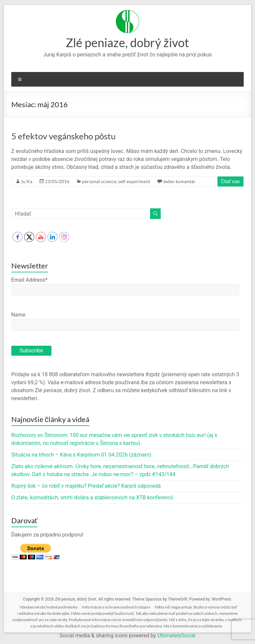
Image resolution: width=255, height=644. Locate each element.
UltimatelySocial (176, 636)
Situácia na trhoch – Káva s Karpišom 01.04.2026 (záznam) (81, 455)
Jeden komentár (179, 181)
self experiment (134, 181)
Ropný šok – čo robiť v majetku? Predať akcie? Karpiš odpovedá (86, 486)
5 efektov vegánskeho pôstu (63, 136)
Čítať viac (230, 181)
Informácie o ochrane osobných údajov (116, 607)
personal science (99, 181)
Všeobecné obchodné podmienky (49, 607)
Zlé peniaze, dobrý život (127, 42)
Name (18, 315)
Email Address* (29, 280)
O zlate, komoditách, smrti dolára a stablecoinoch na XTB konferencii (92, 498)
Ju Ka (27, 181)
